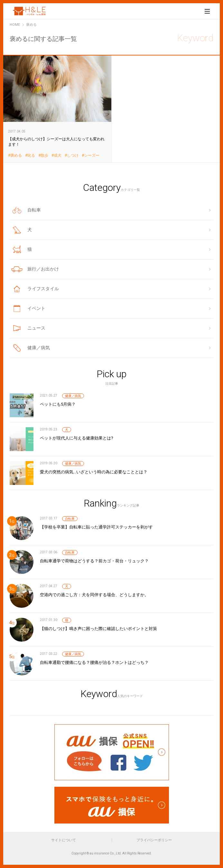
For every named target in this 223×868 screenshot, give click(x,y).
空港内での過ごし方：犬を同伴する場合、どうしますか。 (94, 595)
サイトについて (64, 840)
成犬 (58, 156)
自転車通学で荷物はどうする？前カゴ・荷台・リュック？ (94, 561)
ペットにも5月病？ (58, 404)
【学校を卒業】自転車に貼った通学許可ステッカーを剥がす (96, 527)
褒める (16, 156)
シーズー (92, 156)
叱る (31, 156)
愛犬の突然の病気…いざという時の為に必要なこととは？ (94, 472)
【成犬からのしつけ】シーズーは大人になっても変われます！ (57, 109)
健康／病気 (73, 396)
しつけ (73, 156)
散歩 (44, 156)
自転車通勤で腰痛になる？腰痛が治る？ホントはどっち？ (94, 662)
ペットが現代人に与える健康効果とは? (77, 438)
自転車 (70, 519)
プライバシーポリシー (154, 840)
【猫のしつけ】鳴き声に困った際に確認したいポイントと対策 (98, 629)
